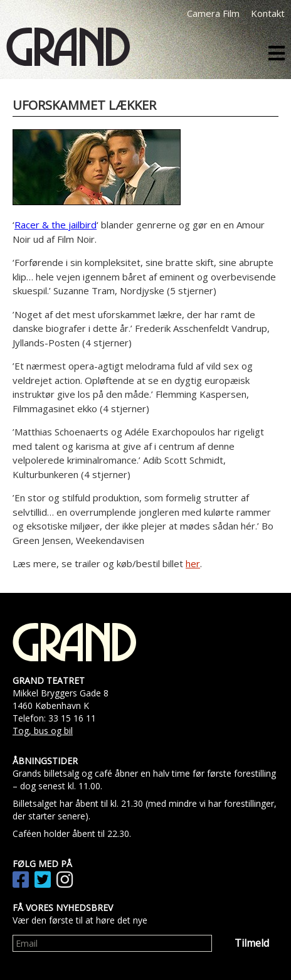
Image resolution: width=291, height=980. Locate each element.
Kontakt (268, 13)
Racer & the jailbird (56, 225)
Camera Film (213, 13)
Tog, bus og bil (43, 731)
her (193, 563)
